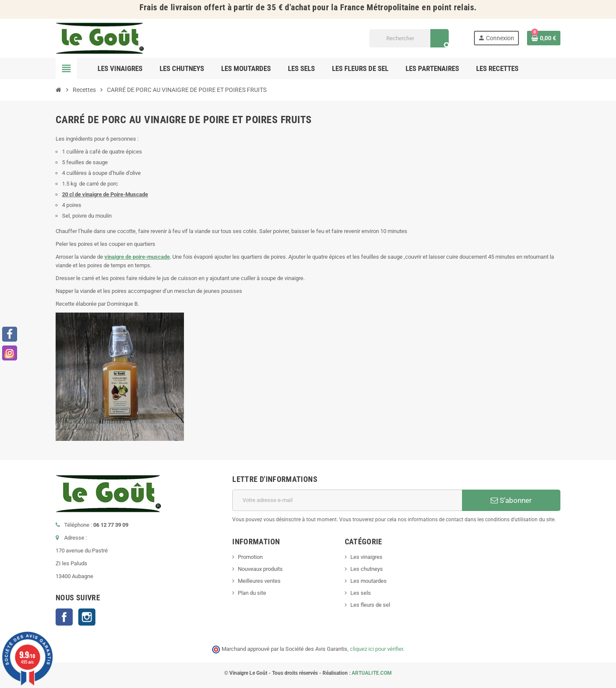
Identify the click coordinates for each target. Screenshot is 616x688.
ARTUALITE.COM (372, 673)
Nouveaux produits (260, 569)
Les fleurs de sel (370, 605)
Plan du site (252, 593)
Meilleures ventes (259, 581)
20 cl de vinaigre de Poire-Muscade (105, 194)
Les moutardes (369, 581)
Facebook (64, 617)
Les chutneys (367, 569)
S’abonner (511, 500)
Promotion (250, 557)
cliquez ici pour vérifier (376, 649)
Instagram (87, 617)
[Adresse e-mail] (347, 500)
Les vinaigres (366, 557)
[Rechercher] (409, 38)
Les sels (361, 593)
